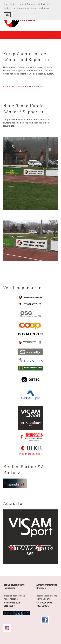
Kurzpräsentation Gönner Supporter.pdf (23, 86)
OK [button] (7, 15)
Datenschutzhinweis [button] (40, 8)
